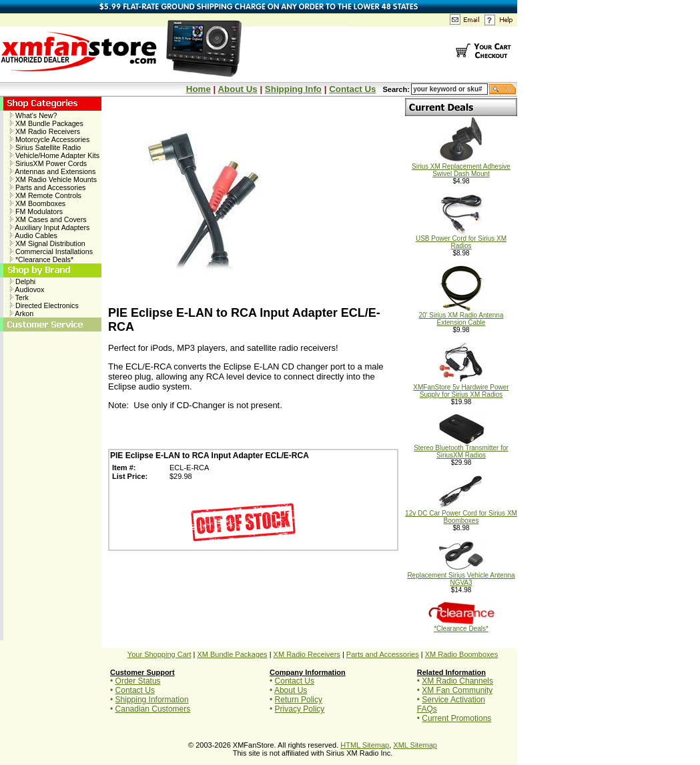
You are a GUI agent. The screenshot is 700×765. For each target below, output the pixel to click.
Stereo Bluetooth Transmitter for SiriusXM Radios (461, 449)
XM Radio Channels (457, 681)
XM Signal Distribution (48, 243)
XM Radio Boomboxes (461, 654)
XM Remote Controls (46, 195)
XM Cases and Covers (48, 219)
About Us (237, 89)
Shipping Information (152, 700)
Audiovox (27, 289)
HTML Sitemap (365, 745)
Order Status (138, 681)
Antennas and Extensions (53, 171)
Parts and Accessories (48, 187)
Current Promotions (456, 718)
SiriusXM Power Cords (48, 163)
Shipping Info (293, 89)
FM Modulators (36, 211)
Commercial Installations (51, 251)
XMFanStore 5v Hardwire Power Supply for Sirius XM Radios (461, 388)
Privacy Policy (300, 709)
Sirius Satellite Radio (45, 147)
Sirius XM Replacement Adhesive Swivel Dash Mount (461, 167)
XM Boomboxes (38, 203)
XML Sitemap (415, 745)
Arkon (22, 313)
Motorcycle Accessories (50, 139)
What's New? (33, 115)
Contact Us (352, 89)
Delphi (23, 281)
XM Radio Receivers (45, 131)
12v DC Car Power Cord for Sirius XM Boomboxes (461, 514)
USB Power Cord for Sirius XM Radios (461, 239)
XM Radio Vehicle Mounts (53, 179)
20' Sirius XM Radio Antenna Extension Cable (461, 316)
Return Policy (299, 700)
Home (199, 89)
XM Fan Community (457, 690)
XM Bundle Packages (47, 123)
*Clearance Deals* (42, 259)
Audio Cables (34, 235)
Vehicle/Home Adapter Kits (55, 155)
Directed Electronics (44, 305)
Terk (19, 297)
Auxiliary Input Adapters (50, 227)
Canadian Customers (153, 709)
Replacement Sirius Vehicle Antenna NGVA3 (461, 576)
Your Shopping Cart (159, 654)
